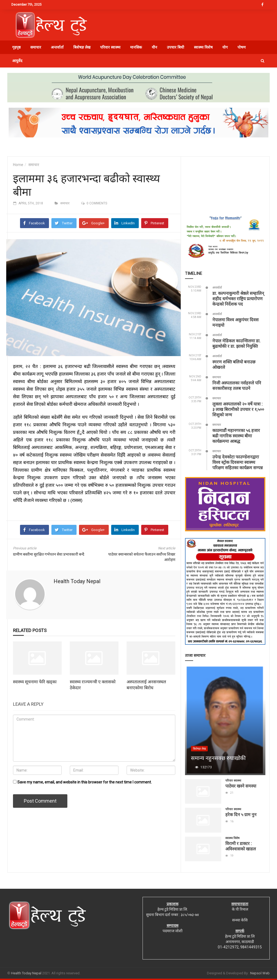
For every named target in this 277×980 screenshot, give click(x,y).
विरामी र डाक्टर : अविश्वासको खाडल (241, 846)
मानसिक (136, 47)
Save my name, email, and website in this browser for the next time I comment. (85, 782)
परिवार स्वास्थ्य (110, 47)
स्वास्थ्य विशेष (203, 47)
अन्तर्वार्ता (57, 47)
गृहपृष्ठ (16, 47)
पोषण (242, 47)
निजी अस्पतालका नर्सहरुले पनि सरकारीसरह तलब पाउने (237, 385)
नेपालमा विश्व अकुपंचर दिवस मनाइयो (235, 322)
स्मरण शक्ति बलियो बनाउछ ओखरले (234, 364)
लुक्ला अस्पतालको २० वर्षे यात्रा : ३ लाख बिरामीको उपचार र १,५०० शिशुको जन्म (238, 409)
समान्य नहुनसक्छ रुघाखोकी (218, 758)
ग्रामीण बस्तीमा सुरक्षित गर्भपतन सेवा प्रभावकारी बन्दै (49, 554)
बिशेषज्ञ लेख (82, 47)
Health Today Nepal (77, 581)
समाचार (36, 47)
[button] (263, 61)
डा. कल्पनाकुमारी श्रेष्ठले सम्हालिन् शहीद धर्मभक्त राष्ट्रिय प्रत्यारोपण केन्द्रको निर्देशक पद (238, 298)
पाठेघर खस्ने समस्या (241, 786)
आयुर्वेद (17, 61)
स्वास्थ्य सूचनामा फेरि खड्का (35, 682)
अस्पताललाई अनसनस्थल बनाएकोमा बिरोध (146, 685)
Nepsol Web (260, 973)
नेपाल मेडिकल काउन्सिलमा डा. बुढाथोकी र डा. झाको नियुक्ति (236, 343)
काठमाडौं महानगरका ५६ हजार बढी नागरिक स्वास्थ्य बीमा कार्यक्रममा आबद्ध (236, 436)
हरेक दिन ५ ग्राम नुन (241, 814)
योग (225, 47)
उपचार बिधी (176, 47)
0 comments (97, 203)
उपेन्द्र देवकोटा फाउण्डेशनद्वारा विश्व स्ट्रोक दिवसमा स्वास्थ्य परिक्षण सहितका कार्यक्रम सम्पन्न (238, 462)
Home (18, 165)
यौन (154, 47)
